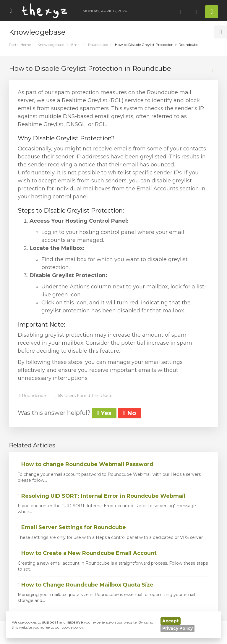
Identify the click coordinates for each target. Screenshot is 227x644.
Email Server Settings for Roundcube (72, 527)
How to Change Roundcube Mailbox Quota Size (86, 585)
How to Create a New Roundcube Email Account (87, 553)
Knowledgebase (51, 45)
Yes (104, 413)
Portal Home (20, 45)
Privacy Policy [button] (177, 628)
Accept (171, 621)
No (129, 413)
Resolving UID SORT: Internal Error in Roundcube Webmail (102, 496)
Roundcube (98, 45)
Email (76, 45)
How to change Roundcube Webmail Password (86, 464)
